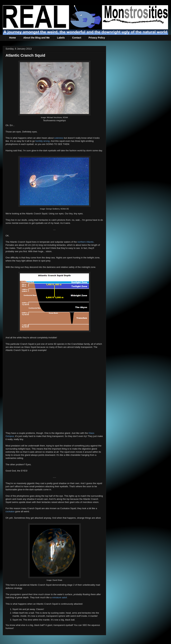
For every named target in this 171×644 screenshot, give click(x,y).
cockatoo (10, 511)
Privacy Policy (97, 38)
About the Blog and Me (36, 38)
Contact (77, 38)
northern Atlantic (85, 242)
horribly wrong (42, 141)
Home (13, 38)
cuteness (59, 138)
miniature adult (60, 597)
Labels (61, 38)
